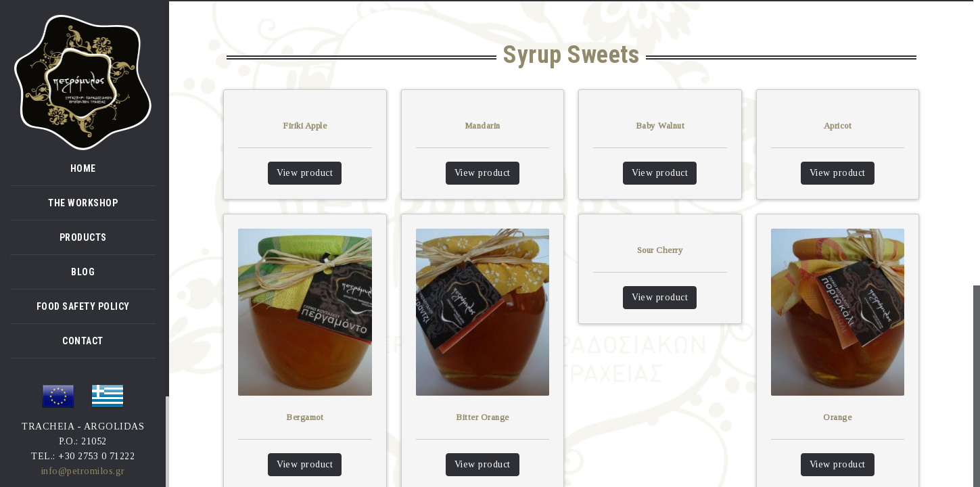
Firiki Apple (305, 125)
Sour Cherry (660, 250)
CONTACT (83, 341)
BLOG (83, 272)
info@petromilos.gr (83, 471)
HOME (83, 168)
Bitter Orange (483, 417)
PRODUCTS (83, 237)
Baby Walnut (660, 125)
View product (305, 173)
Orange (837, 417)
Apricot (838, 125)
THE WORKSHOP (83, 203)
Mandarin (483, 125)
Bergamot (305, 417)
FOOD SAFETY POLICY (83, 306)
